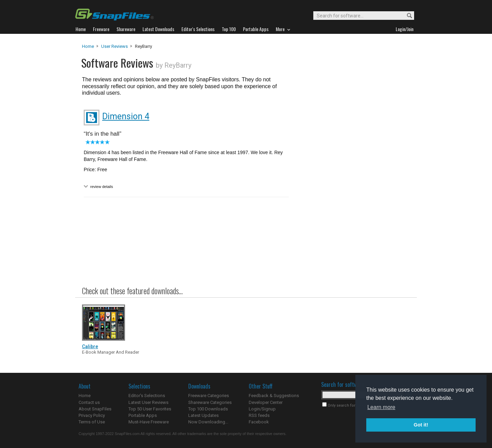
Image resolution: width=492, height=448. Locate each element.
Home (88, 46)
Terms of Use (92, 422)
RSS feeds (259, 415)
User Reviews (114, 46)
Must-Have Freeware (149, 422)
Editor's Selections (147, 396)
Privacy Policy (92, 415)
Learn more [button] (381, 407)
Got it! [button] (421, 425)
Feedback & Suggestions (274, 396)
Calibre (90, 347)
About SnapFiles (95, 409)
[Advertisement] (352, 182)
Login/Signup (262, 409)
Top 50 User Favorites (150, 409)
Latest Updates (203, 415)
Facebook (259, 422)
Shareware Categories (210, 402)
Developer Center (266, 402)
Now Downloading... (208, 422)
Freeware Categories (209, 396)
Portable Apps (143, 415)
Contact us (89, 402)
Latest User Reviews (148, 402)
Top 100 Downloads (208, 409)
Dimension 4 (126, 116)
